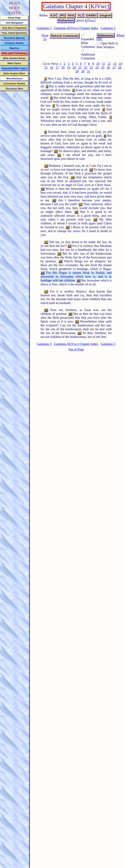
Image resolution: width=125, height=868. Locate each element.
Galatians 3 (44, 28)
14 (120, 64)
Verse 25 (45, 37)
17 (57, 67)
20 (74, 67)
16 (52, 67)
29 (77, 71)
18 (63, 67)
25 (103, 67)
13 (115, 64)
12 (109, 64)
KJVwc (89, 20)
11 (103, 64)
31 (89, 71)
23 (91, 67)
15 (46, 67)
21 (80, 67)
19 (69, 67)
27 (114, 67)
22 (86, 67)
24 (97, 67)
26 (108, 67)
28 (120, 67)
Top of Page (76, 349)
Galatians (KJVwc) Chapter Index (76, 28)
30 (83, 71)
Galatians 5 (108, 28)
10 (98, 64)
